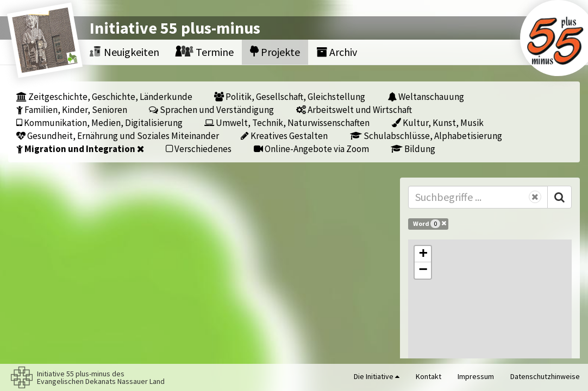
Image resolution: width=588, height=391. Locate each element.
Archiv (337, 52)
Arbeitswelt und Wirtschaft (354, 109)
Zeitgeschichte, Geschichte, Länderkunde (104, 96)
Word (430, 223)
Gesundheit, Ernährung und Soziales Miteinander (118, 135)
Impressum (476, 376)
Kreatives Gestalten (284, 135)
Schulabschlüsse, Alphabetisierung (426, 135)
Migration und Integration (80, 149)
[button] (423, 254)
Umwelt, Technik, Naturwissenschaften (287, 122)
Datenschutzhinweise (545, 376)
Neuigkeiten (124, 52)
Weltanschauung (426, 96)
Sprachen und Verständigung (211, 109)
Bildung (413, 149)
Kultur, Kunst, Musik (438, 122)
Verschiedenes (199, 149)
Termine (205, 52)
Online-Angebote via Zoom (311, 149)
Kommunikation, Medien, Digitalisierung (99, 122)
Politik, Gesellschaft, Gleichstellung (290, 96)
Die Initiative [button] (377, 376)
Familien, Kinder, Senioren (72, 109)
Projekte (275, 52)
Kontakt (429, 376)
